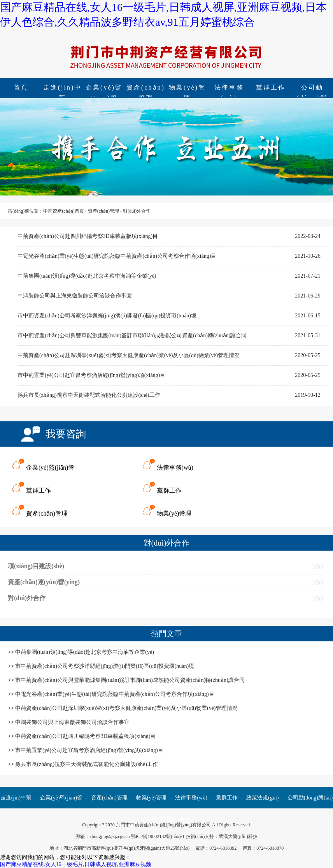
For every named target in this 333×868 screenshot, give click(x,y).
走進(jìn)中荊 (63, 88)
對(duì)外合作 (137, 211)
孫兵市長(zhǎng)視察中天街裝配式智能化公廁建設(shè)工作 (89, 395)
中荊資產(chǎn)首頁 (63, 211)
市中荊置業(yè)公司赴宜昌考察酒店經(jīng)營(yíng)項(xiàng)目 (91, 375)
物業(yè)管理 (187, 88)
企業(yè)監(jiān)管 (104, 88)
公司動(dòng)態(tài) (310, 798)
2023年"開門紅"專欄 (166, 819)
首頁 (21, 87)
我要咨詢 (66, 434)
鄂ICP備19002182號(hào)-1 (158, 836)
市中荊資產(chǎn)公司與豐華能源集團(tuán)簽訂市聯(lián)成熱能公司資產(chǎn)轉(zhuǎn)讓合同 (132, 335)
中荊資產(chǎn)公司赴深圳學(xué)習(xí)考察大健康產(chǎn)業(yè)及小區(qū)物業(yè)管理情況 (129, 355)
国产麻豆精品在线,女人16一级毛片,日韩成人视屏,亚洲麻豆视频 (76, 864)
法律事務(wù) (229, 88)
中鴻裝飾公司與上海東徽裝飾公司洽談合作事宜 (75, 296)
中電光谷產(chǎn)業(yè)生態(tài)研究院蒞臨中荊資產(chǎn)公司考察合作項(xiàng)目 (117, 256)
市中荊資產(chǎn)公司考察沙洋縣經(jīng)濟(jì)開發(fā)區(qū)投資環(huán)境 (107, 316)
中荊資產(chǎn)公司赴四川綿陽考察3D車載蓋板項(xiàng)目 (88, 236)
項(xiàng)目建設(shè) (36, 566)
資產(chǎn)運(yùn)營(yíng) (44, 582)
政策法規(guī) (262, 798)
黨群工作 (271, 87)
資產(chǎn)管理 (146, 88)
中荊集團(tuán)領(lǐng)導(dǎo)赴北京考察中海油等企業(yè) (87, 276)
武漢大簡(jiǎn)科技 (238, 836)
